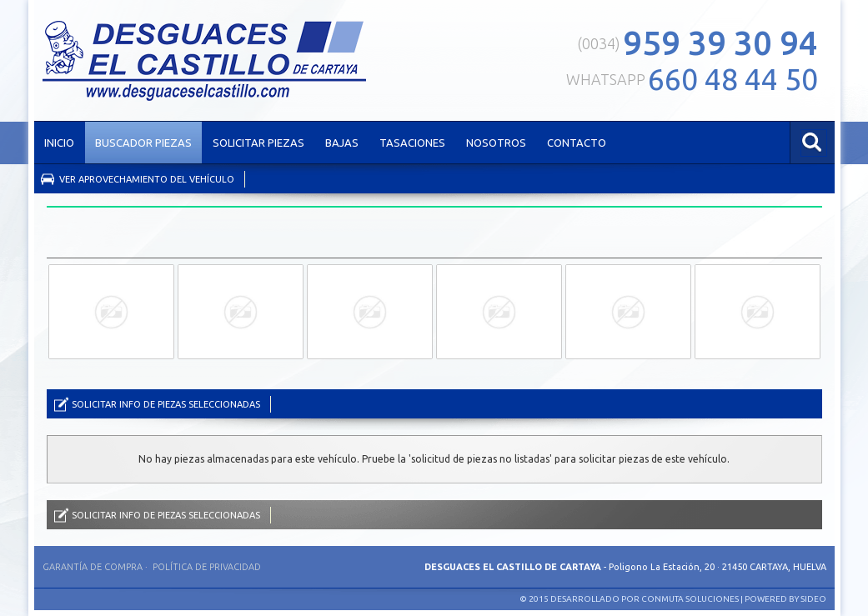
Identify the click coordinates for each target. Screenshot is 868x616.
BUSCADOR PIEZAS (143, 143)
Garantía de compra (93, 567)
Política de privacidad (207, 567)
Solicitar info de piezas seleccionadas (166, 404)
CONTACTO (577, 143)
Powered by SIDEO (785, 599)
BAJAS (342, 143)
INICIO (59, 143)
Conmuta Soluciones (690, 599)
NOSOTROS (496, 143)
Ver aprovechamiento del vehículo (147, 179)
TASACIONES (412, 143)
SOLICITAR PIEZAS (258, 143)
